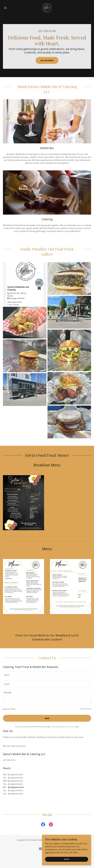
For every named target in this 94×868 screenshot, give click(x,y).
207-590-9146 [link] (47, 31)
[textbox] (47, 675)
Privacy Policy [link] (55, 727)
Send (47, 718)
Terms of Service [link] (69, 727)
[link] (47, 8)
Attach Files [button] (10, 709)
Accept (67, 859)
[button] (10, 8)
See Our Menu (47, 60)
